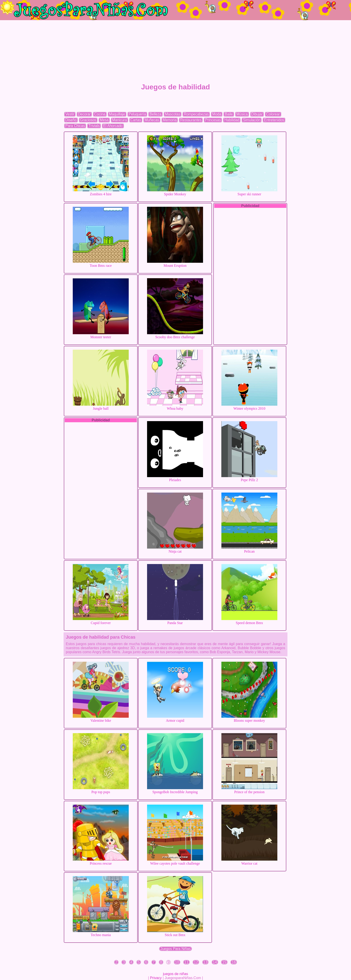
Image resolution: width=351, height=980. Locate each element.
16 (234, 962)
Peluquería (137, 114)
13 (205, 962)
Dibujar (257, 114)
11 (186, 962)
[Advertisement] (175, 52)
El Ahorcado (113, 126)
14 (215, 962)
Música (242, 114)
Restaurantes (191, 120)
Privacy (156, 978)
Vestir (70, 114)
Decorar (84, 114)
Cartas (136, 120)
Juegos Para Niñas (175, 949)
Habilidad (232, 120)
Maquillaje (117, 114)
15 (224, 962)
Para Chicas (75, 126)
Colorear (273, 114)
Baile (229, 114)
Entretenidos (274, 120)
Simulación (252, 120)
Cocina (100, 114)
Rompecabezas (196, 114)
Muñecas (152, 120)
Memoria (170, 120)
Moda (217, 114)
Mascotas (173, 114)
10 (177, 962)
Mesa (104, 120)
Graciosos (88, 120)
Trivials (94, 126)
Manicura (120, 120)
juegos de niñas (175, 974)
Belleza (155, 114)
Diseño (71, 120)
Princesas (213, 120)
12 (196, 962)
